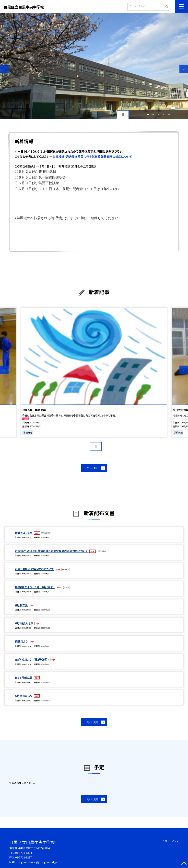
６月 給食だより (24, 623)
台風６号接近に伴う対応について (35, 569)
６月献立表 (22, 605)
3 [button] (158, 115)
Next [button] (184, 69)
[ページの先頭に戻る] (184, 864)
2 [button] (153, 115)
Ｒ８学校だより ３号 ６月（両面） (35, 587)
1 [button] (148, 115)
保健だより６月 (24, 533)
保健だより (22, 641)
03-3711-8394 (23, 853)
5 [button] (169, 115)
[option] (94, 66)
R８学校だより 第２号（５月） (32, 659)
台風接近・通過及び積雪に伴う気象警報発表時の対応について (92, 156)
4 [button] (164, 115)
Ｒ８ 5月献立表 (24, 677)
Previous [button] (4, 69)
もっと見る (92, 468)
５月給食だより (24, 696)
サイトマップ (172, 841)
